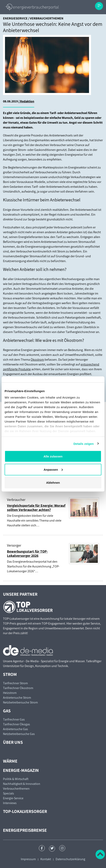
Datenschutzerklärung (70, 859)
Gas (7, 711)
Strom (10, 674)
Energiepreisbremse (25, 830)
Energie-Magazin (21, 770)
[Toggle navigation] (99, 6)
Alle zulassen (53, 456)
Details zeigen (83, 444)
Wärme (10, 761)
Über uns (13, 742)
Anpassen (53, 469)
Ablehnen (53, 483)
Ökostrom (37, 360)
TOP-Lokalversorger (25, 811)
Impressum (28, 859)
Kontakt (46, 859)
